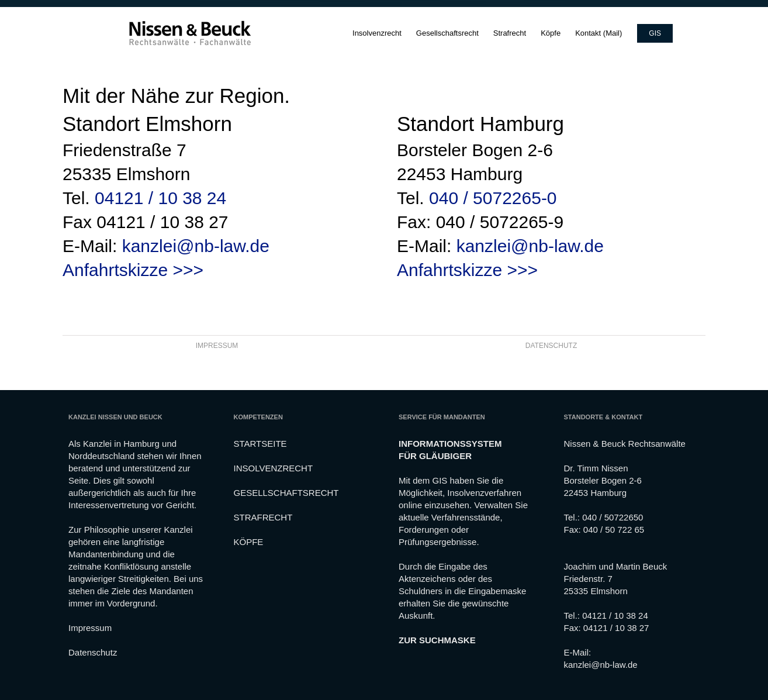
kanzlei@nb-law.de (196, 246)
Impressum (90, 628)
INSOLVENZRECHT (274, 468)
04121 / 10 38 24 (160, 198)
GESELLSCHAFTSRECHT (286, 493)
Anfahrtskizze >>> (133, 270)
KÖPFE (249, 542)
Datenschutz (93, 652)
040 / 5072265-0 (493, 198)
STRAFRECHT (263, 517)
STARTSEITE (260, 444)
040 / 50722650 (613, 517)
